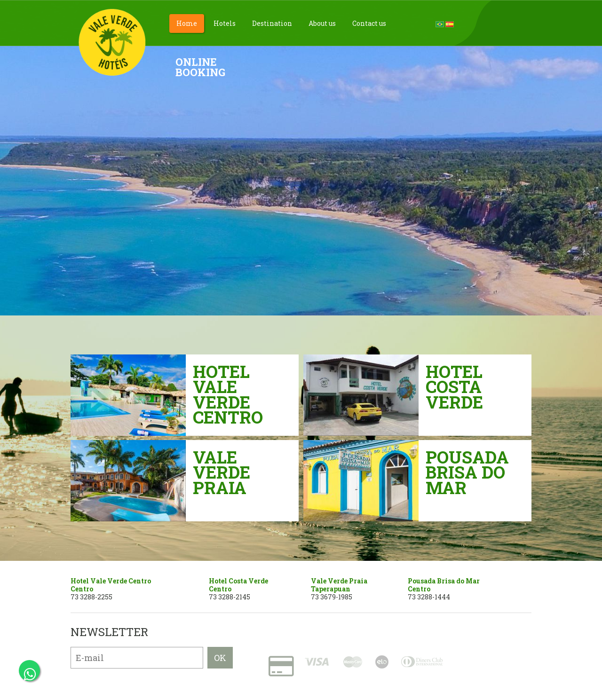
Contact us (369, 23)
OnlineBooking (200, 67)
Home (187, 23)
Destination (272, 23)
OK (220, 658)
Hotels (225, 23)
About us (322, 23)
